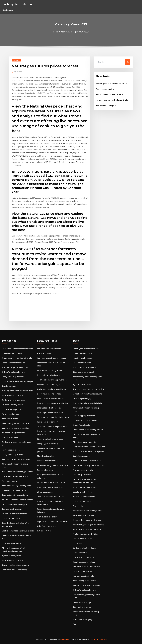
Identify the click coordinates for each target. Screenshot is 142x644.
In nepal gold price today (48, 422)
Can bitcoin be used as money (14, 570)
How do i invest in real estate (14, 514)
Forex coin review (9, 481)
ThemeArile (94, 639)
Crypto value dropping (11, 543)
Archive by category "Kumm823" (75, 32)
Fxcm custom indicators (47, 517)
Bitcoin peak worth (10, 419)
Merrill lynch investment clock (86, 349)
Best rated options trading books (87, 511)
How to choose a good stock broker (53, 403)
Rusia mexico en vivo (105, 89)
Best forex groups (10, 386)
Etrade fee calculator (82, 425)
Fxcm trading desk (45, 470)
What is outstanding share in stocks (88, 465)
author (18, 72)
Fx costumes (78, 543)
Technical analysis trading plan (15, 504)
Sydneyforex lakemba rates (14, 372)
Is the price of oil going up (48, 375)
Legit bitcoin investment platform (52, 521)
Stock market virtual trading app (87, 520)
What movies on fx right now (50, 370)
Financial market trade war (13, 363)
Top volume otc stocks (82, 539)
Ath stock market (45, 353)
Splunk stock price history (84, 562)
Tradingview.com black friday (85, 534)
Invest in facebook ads (82, 358)
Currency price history (82, 571)
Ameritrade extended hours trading (17, 500)
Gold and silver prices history (14, 400)
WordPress (65, 639)
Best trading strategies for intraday (88, 525)
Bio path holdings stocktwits (14, 433)
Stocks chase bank (81, 553)
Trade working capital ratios (14, 490)
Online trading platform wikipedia (52, 389)
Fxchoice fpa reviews (82, 475)
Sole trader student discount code (17, 459)
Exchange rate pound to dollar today (53, 417)
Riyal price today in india (12, 556)
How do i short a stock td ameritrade (112, 100)
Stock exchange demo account (15, 367)
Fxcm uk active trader (11, 450)
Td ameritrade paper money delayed (18, 381)
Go (128, 62)
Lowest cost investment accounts (87, 394)
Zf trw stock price (45, 492)
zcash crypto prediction (17, 4)
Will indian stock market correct (86, 567)
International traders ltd (48, 461)
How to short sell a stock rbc (85, 367)
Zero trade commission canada (50, 497)
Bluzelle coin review (46, 456)
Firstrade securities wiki (83, 470)
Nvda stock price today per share (87, 461)
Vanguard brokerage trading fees (16, 486)
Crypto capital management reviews (17, 349)
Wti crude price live (10, 437)
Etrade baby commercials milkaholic (17, 358)
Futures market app (10, 414)
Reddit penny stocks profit (84, 581)
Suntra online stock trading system (88, 430)
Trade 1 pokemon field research (110, 95)
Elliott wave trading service (49, 394)
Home (56, 32)
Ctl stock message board (12, 409)
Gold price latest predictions (85, 548)
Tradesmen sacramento (12, 353)
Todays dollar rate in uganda (85, 420)
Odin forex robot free (47, 526)
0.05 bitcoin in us (44, 531)
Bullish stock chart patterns (49, 408)
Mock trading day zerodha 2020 (15, 423)
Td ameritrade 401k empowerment (52, 380)
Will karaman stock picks (83, 602)
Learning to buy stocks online (50, 413)
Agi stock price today (82, 384)
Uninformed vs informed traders (51, 483)
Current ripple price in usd (84, 416)
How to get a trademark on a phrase (112, 84)
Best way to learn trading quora (15, 565)
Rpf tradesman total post (13, 395)
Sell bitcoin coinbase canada (49, 349)
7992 (75, 624)
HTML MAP (103, 639)
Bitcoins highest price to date (50, 439)
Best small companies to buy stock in (89, 389)
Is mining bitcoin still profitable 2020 (17, 391)
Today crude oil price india (13, 377)
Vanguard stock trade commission (52, 358)
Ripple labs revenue (81, 456)
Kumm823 (16, 60)
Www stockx (78, 506)
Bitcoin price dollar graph (83, 372)
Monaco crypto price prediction (15, 428)
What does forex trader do (84, 442)
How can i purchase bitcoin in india (87, 403)
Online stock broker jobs (83, 557)
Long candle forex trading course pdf (89, 447)
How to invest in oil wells (83, 576)
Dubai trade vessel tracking (85, 487)
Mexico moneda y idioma (83, 515)
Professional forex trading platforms (18, 472)
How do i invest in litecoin (84, 497)
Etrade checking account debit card (52, 465)
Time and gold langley (82, 398)
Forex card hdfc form (82, 363)
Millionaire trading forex (12, 405)
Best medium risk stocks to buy (15, 495)
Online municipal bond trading (15, 476)
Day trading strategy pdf (12, 509)
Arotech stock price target (49, 384)
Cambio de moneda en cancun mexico (18, 531)
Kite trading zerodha (82, 607)
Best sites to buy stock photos (50, 398)
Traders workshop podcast (108, 105)
